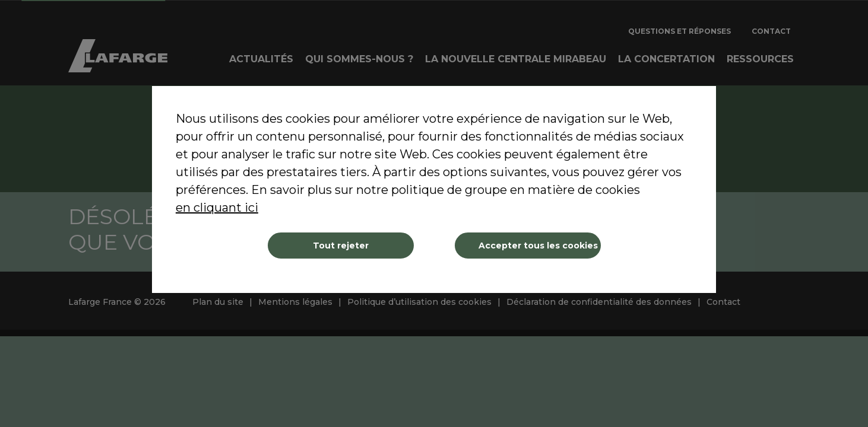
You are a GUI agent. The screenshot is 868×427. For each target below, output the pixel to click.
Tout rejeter (341, 254)
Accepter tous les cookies (538, 254)
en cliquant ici (217, 216)
